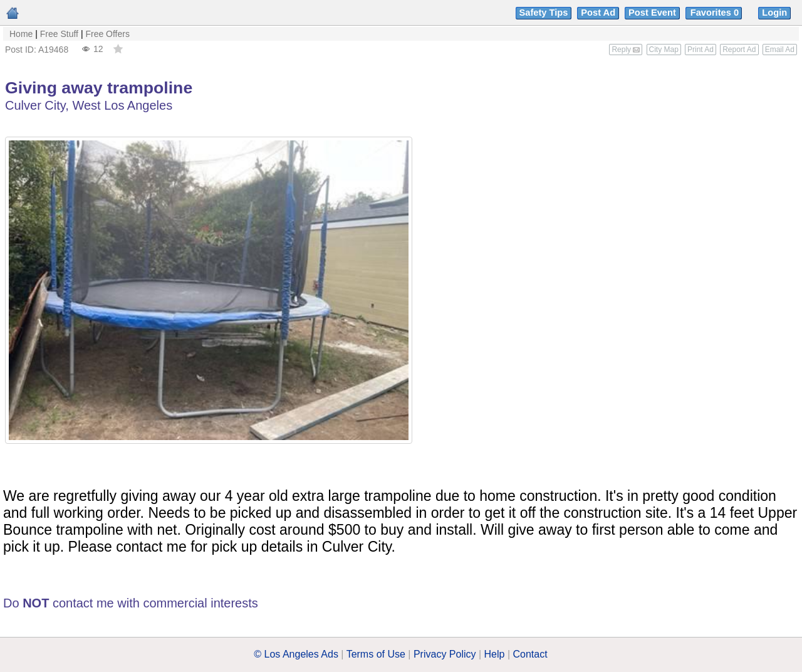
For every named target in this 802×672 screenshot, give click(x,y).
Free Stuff (59, 34)
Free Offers (107, 34)
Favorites (716, 13)
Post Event (652, 13)
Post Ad (598, 13)
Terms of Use (376, 654)
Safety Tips (544, 13)
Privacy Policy (445, 654)
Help (495, 654)
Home (21, 34)
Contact (530, 654)
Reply (626, 50)
